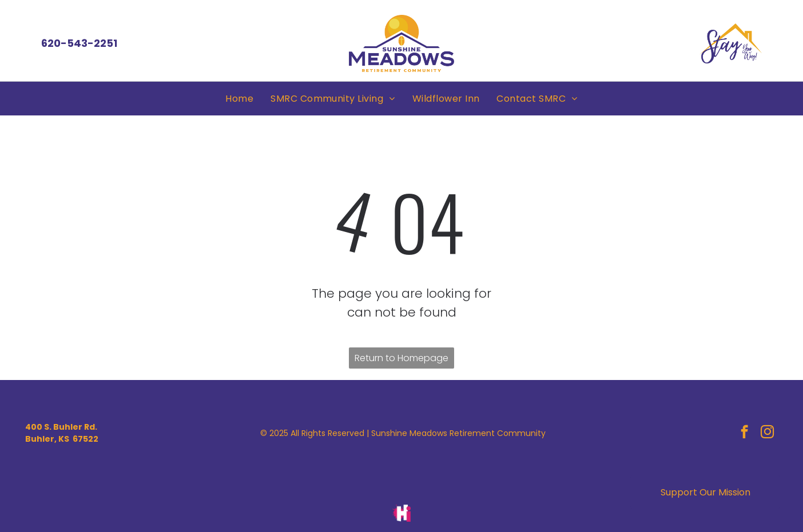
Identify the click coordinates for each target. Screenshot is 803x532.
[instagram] (767, 433)
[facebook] (744, 433)
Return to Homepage (401, 358)
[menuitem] (239, 99)
